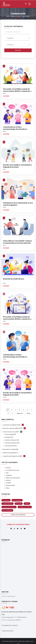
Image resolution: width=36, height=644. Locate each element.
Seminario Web (10, 485)
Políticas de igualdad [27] (10, 453)
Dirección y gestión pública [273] (13, 428)
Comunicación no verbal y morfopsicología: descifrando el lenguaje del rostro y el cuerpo (15, 129)
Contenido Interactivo (12, 470)
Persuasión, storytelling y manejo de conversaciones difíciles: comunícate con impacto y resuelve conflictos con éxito (18, 91)
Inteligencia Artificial (25, 507)
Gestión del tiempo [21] (12, 440)
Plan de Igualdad (7, 510)
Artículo (8, 468)
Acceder (6, 96)
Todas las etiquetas (18, 515)
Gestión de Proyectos (9, 507)
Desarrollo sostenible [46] (11, 449)
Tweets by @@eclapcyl (8, 596)
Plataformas (6, 500)
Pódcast (8, 480)
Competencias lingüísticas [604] (12, 456)
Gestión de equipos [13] (12, 443)
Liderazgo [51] (9, 437)
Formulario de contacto (10, 625)
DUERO (27, 504)
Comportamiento (8, 504)
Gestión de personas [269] (11, 432)
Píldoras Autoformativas (13, 478)
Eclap (4, 93)
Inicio (8, 16)
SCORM (8, 483)
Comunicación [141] (11, 446)
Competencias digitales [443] (12, 425)
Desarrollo (19, 504)
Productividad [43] (10, 434)
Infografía (9, 475)
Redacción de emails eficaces (14, 279)
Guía (7, 473)
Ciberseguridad (17, 500)
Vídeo (8, 488)
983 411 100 (5, 620)
